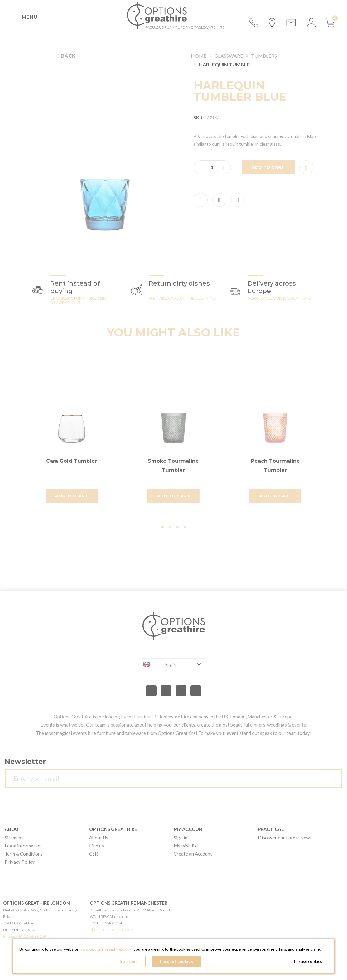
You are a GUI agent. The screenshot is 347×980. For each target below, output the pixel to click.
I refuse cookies (311, 961)
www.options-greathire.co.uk (105, 949)
